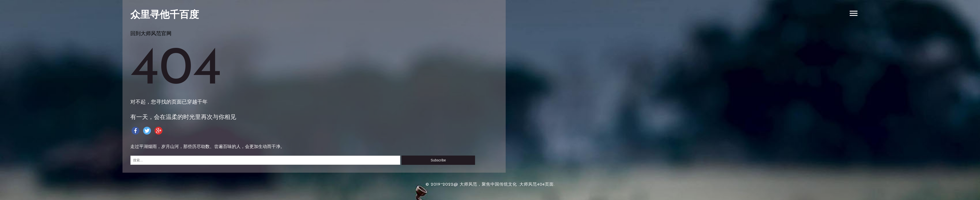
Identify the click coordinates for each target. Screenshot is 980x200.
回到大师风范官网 (151, 34)
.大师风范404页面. (537, 184)
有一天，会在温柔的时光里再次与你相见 (183, 117)
